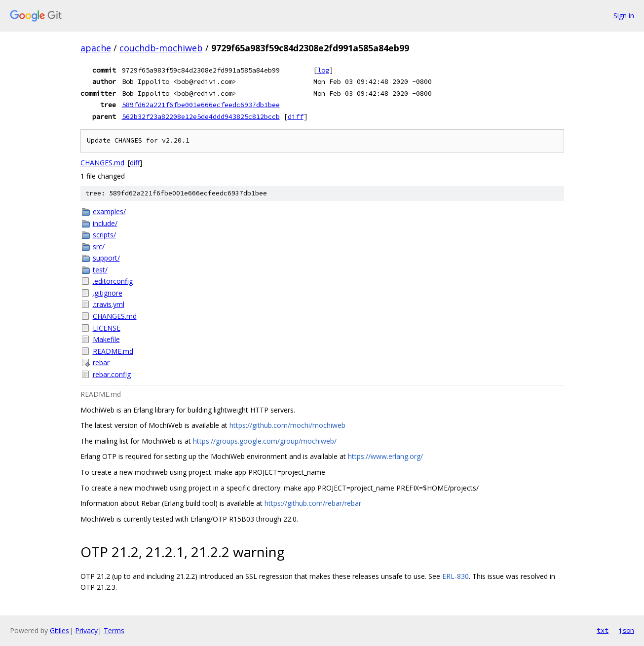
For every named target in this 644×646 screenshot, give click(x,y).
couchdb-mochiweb (161, 48)
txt (603, 630)
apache (96, 48)
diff (296, 116)
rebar (101, 362)
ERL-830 (455, 576)
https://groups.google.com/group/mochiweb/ (265, 441)
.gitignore (108, 293)
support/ (106, 258)
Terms (114, 630)
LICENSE (107, 328)
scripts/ (104, 235)
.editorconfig (113, 281)
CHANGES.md (102, 163)
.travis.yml (109, 304)
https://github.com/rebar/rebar (313, 503)
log (323, 70)
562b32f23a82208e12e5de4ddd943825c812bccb (201, 116)
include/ (105, 223)
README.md (113, 351)
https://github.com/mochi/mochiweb (287, 425)
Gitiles (59, 630)
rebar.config (112, 374)
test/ (100, 270)
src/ (99, 247)
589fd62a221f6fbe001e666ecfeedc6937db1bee (201, 105)
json (626, 630)
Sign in (624, 16)
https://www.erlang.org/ (385, 456)
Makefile (106, 339)
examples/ (109, 211)
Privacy (86, 630)
